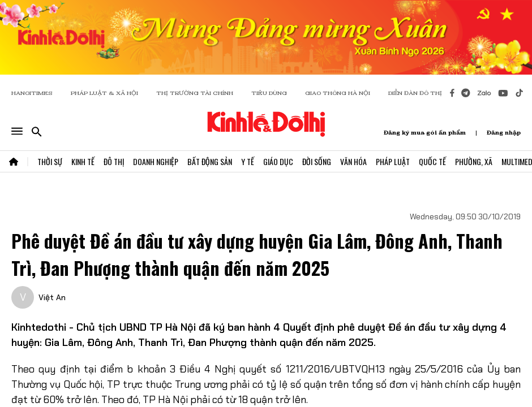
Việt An (52, 297)
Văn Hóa (353, 161)
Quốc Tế (432, 161)
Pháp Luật (393, 161)
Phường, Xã (474, 161)
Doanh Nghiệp (156, 161)
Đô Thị (114, 161)
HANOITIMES (32, 93)
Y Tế (248, 161)
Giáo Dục (278, 161)
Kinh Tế (83, 161)
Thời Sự (50, 161)
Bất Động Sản (210, 161)
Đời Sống (317, 161)
